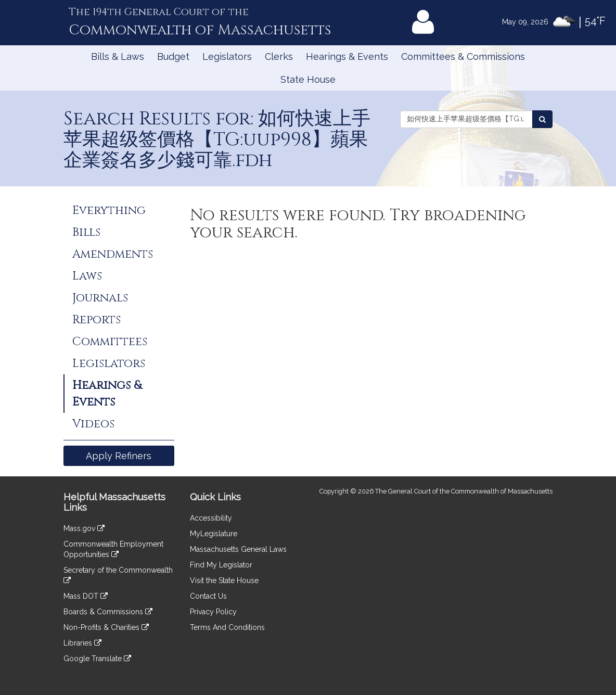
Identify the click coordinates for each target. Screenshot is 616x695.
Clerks (279, 56)
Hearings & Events (347, 56)
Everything (109, 210)
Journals (100, 298)
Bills (86, 232)
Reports (97, 320)
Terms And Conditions (227, 627)
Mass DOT (86, 596)
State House (308, 79)
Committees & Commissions (463, 56)
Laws (87, 276)
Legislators (227, 56)
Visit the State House (224, 580)
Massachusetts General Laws (238, 549)
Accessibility (211, 518)
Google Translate (97, 659)
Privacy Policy (213, 612)
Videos (93, 424)
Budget (173, 56)
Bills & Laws (118, 56)
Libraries (82, 643)
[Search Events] (542, 119)
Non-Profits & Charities (106, 627)
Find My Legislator (221, 565)
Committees (110, 342)
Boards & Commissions (108, 612)
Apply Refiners (119, 456)
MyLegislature (214, 534)
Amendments (113, 254)
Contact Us (208, 596)
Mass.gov (84, 528)
